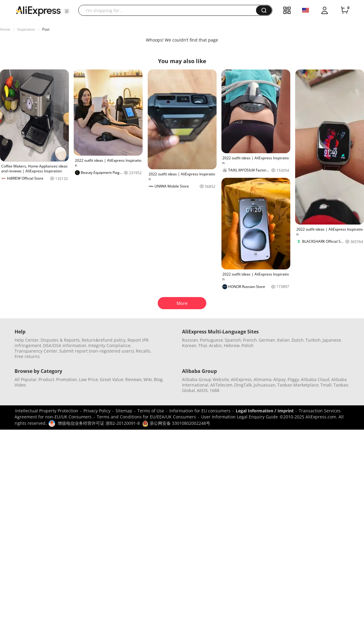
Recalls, (144, 351)
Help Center (27, 340)
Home (5, 29)
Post (46, 29)
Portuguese (211, 340)
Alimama (263, 379)
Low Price (88, 379)
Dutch (298, 340)
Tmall (326, 385)
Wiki (148, 379)
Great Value (112, 379)
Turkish (313, 340)
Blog (158, 379)
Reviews (133, 379)
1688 (214, 390)
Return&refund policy (104, 340)
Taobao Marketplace (298, 385)
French (250, 340)
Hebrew (232, 345)
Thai (203, 345)
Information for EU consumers (200, 411)
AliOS (202, 390)
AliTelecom (221, 385)
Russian (190, 340)
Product (46, 379)
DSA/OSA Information (65, 345)
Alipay (280, 379)
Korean (189, 345)
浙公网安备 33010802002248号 (176, 423)
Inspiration (26, 29)
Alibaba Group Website (206, 379)
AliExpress (241, 379)
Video (20, 385)
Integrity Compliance (109, 345)
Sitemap (124, 411)
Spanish (233, 340)
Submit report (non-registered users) (97, 351)
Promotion (67, 379)
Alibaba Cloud (315, 379)
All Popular (26, 379)
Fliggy (293, 379)
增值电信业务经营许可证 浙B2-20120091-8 (99, 423)
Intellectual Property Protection (47, 411)
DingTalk (243, 385)
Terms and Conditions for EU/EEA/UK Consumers (146, 417)
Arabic (216, 345)
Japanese (332, 340)
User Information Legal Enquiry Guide (239, 417)
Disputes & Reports (60, 340)
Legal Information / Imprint (265, 411)
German (267, 340)
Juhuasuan (265, 385)
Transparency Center (36, 351)
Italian (283, 340)
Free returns (27, 356)
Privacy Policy (97, 411)
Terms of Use (151, 411)
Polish (248, 345)
